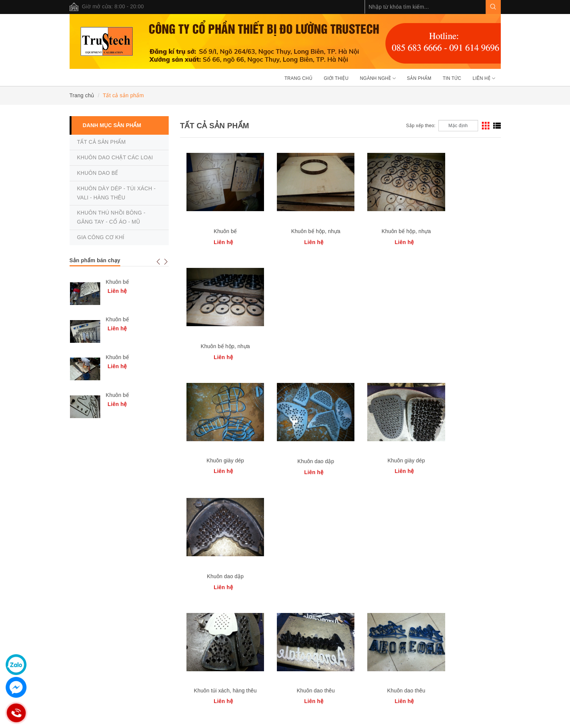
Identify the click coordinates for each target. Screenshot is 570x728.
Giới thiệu (336, 78)
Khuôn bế (220, 231)
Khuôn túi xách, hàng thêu (220, 460)
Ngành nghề (377, 78)
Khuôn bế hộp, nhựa (300, 231)
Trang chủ (298, 78)
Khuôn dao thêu (300, 460)
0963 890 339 (116, 693)
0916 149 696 (155, 693)
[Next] (486, 504)
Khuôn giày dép (220, 345)
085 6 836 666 (194, 693)
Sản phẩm (419, 78)
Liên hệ (484, 78)
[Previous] (387, 504)
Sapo (201, 720)
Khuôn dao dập (300, 346)
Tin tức (452, 78)
